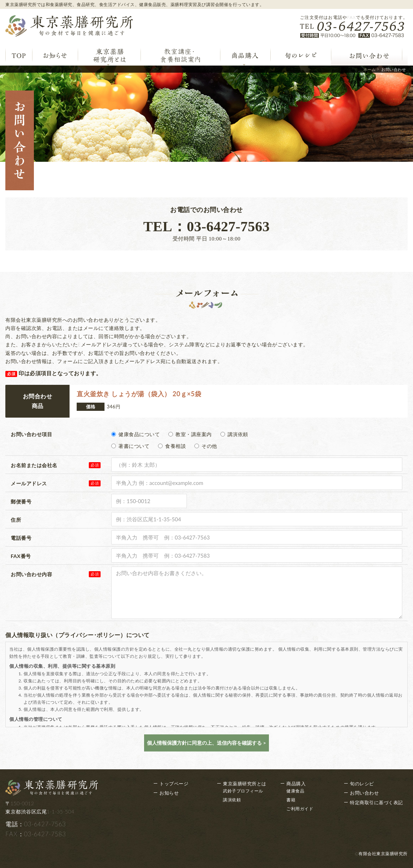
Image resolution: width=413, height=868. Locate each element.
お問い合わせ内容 (31, 574)
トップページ (174, 784)
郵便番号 (21, 502)
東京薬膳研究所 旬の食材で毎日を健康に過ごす (69, 26)
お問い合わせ (364, 793)
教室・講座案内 (190, 434)
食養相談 (172, 446)
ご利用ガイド (300, 809)
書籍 (291, 800)
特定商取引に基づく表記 (376, 802)
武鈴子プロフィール (243, 791)
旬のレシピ (362, 784)
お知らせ (169, 793)
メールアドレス (29, 483)
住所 (16, 520)
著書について (130, 446)
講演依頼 (234, 434)
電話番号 (21, 538)
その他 (206, 446)
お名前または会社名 (34, 465)
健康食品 (295, 791)
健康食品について (136, 434)
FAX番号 (21, 556)
